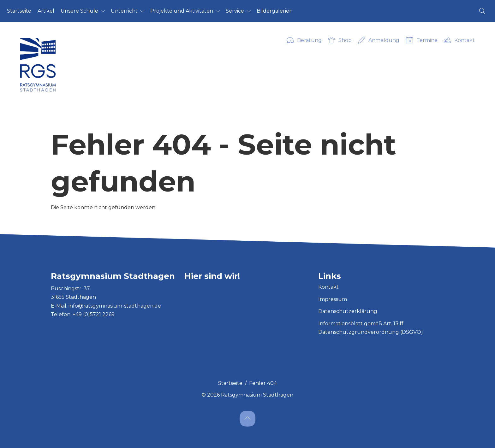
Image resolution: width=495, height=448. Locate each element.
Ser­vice (235, 11)
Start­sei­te (19, 11)
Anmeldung (379, 41)
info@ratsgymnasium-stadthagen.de (115, 306)
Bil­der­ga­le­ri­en (275, 11)
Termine (422, 41)
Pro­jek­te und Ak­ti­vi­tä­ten (182, 11)
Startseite (230, 383)
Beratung (304, 41)
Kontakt (459, 41)
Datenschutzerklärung (348, 311)
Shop (340, 41)
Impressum (333, 299)
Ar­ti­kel (46, 11)
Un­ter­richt (124, 11)
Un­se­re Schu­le (79, 11)
